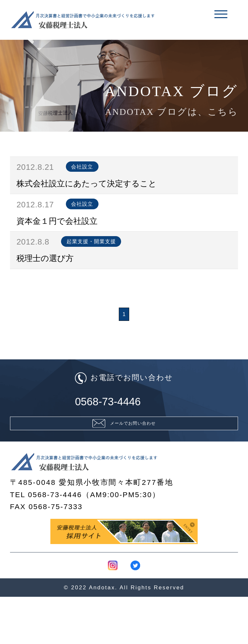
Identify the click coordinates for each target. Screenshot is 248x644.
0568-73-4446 (124, 433)
